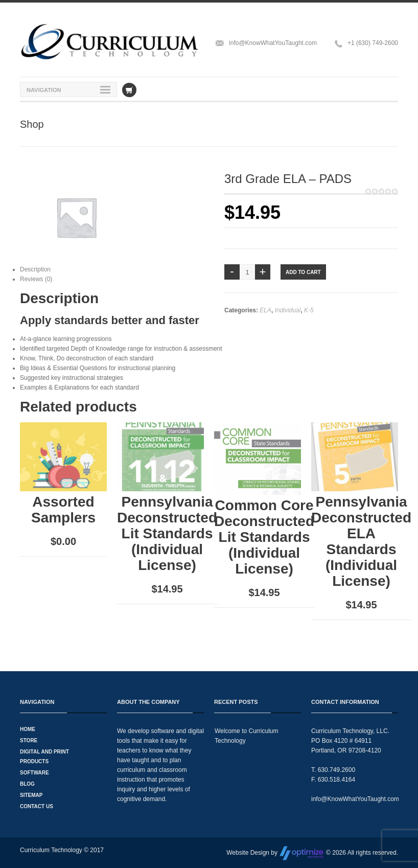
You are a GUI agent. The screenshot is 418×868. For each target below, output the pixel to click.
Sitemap (31, 795)
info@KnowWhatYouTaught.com (273, 43)
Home (28, 729)
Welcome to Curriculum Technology (246, 736)
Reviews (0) (36, 279)
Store (29, 740)
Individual (288, 310)
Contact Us (37, 806)
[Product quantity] (247, 272)
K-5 (309, 310)
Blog (27, 784)
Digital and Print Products (44, 757)
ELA (265, 310)
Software (34, 773)
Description (35, 269)
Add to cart (303, 272)
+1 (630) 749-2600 (373, 43)
